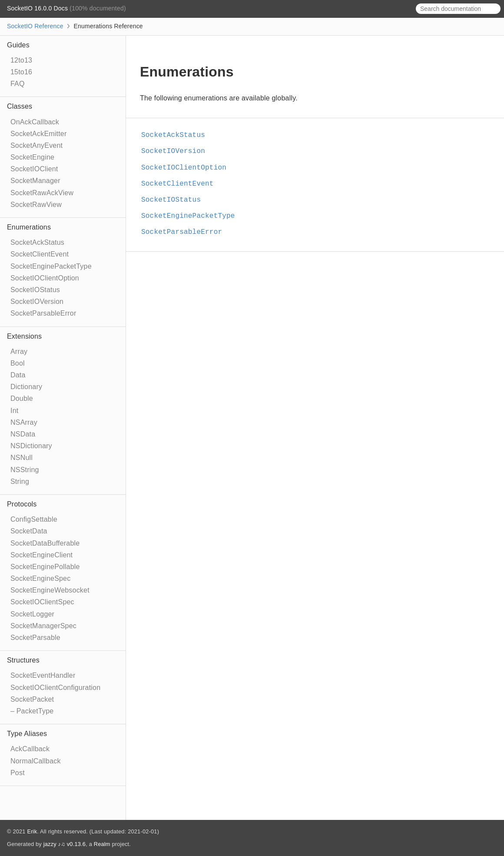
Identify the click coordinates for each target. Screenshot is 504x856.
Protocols (22, 504)
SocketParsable (35, 638)
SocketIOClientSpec (42, 602)
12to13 (21, 60)
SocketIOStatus (35, 290)
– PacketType (32, 711)
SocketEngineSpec (40, 578)
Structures (23, 660)
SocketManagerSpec (43, 626)
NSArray (24, 422)
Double (22, 398)
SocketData (29, 531)
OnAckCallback (35, 122)
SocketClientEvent (40, 254)
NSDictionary (31, 446)
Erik (32, 831)
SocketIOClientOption (45, 278)
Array (19, 351)
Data (18, 375)
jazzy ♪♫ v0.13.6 (65, 844)
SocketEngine (32, 157)
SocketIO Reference (35, 26)
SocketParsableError (43, 313)
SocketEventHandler (43, 675)
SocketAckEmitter (38, 134)
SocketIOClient (34, 169)
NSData (23, 434)
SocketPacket (32, 699)
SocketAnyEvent (36, 145)
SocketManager (35, 181)
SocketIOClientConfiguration (55, 688)
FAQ (18, 84)
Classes (20, 106)
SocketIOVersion (37, 301)
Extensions (24, 336)
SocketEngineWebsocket (50, 590)
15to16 (21, 72)
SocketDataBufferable (45, 543)
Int (14, 411)
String (20, 481)
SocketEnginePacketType (51, 266)
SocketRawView (36, 205)
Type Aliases (27, 734)
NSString (25, 470)
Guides (18, 45)
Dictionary (26, 387)
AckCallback (30, 749)
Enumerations (29, 227)
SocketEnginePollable (45, 567)
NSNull (22, 458)
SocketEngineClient (41, 555)
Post (18, 773)
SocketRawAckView (42, 193)
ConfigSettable (34, 519)
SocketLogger (32, 614)
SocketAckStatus (37, 242)
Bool (18, 363)
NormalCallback (36, 761)
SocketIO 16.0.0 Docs (38, 8)
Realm (102, 844)
